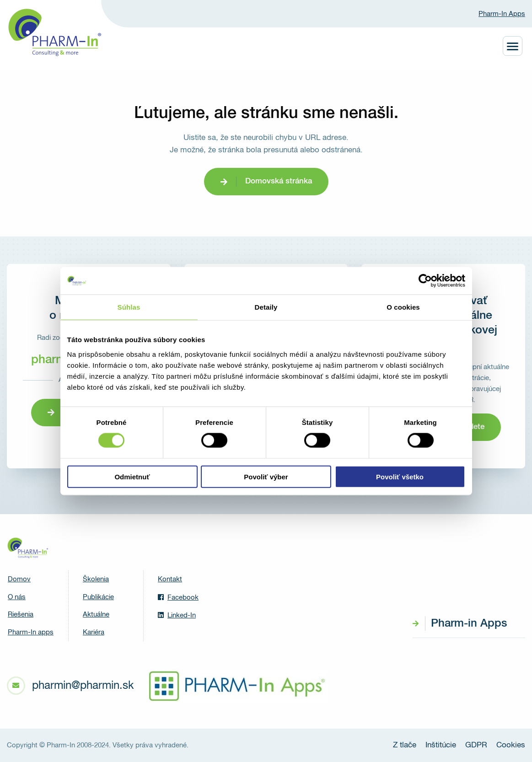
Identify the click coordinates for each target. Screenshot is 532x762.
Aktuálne (96, 614)
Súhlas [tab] (129, 307)
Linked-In (177, 615)
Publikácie (98, 597)
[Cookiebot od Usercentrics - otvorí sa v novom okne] (425, 281)
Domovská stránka (279, 181)
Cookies (511, 745)
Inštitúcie (441, 745)
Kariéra (94, 632)
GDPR (476, 745)
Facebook (178, 597)
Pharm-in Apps (469, 623)
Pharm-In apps (31, 632)
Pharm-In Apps (502, 14)
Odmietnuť (132, 476)
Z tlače (405, 745)
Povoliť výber (266, 476)
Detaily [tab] (266, 307)
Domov (19, 579)
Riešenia (21, 614)
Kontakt (170, 579)
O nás (17, 597)
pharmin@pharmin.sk (83, 686)
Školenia (96, 579)
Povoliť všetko (400, 476)
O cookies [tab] (403, 307)
